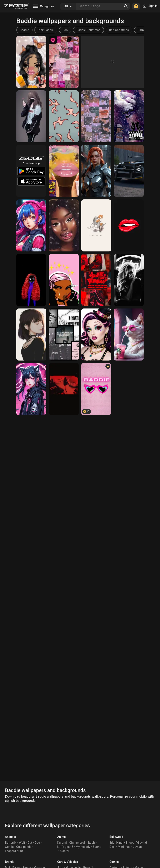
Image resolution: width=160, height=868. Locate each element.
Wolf (22, 843)
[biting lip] (129, 225)
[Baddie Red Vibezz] (96, 280)
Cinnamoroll (77, 843)
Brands (10, 862)
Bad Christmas (119, 30)
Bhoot (130, 843)
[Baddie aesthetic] (64, 116)
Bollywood (116, 837)
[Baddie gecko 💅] (64, 171)
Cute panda (24, 847)
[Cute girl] (31, 335)
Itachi (92, 843)
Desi (112, 847)
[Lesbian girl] (31, 116)
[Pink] (64, 62)
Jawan (137, 847)
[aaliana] (31, 225)
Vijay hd (142, 843)
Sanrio (97, 847)
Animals (10, 837)
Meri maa (124, 847)
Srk (112, 843)
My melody (83, 847)
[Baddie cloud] (31, 280)
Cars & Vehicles (68, 862)
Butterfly (11, 843)
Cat (30, 843)
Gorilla (9, 847)
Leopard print (14, 851)
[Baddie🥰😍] (31, 62)
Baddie (24, 30)
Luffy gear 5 (65, 847)
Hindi (120, 843)
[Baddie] (129, 116)
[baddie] (31, 389)
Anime (62, 837)
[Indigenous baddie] (96, 225)
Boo (65, 30)
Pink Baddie (46, 30)
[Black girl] (64, 225)
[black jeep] (129, 171)
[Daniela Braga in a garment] (96, 171)
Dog (37, 843)
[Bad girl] (64, 335)
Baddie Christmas (88, 30)
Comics (114, 862)
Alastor (65, 851)
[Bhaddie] (96, 116)
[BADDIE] (96, 389)
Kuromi (62, 843)
